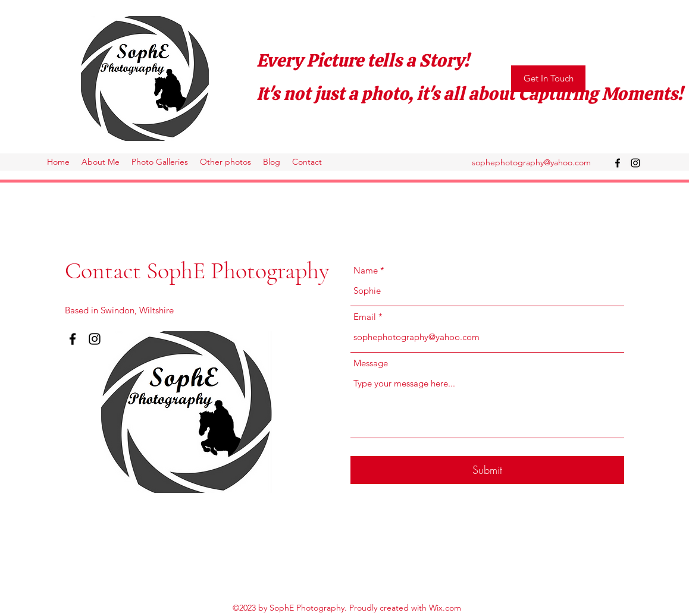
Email (365, 317)
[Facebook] (618, 163)
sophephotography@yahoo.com (531, 162)
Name (366, 270)
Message (371, 363)
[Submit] (487, 470)
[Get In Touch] (548, 79)
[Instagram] (635, 163)
